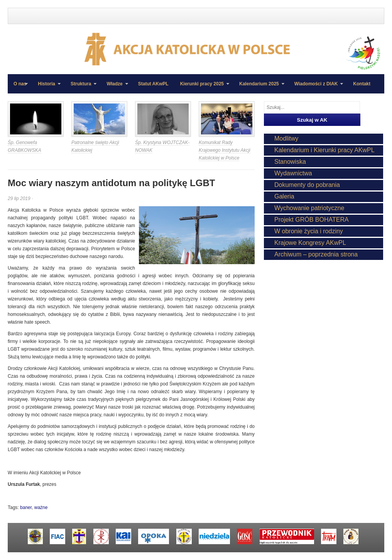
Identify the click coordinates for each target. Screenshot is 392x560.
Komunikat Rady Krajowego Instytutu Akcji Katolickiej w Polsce (225, 150)
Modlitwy (286, 138)
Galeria (284, 196)
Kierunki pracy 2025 (202, 87)
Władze (114, 87)
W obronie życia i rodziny (309, 231)
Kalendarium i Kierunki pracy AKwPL (324, 150)
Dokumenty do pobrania (307, 185)
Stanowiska (290, 162)
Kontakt (362, 84)
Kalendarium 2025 (259, 87)
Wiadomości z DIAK (316, 87)
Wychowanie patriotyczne (309, 208)
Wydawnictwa (293, 173)
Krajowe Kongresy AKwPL (310, 243)
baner (26, 507)
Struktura (81, 87)
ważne (41, 507)
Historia (46, 87)
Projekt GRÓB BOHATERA (312, 220)
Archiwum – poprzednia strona (316, 254)
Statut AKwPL (153, 84)
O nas (20, 84)
